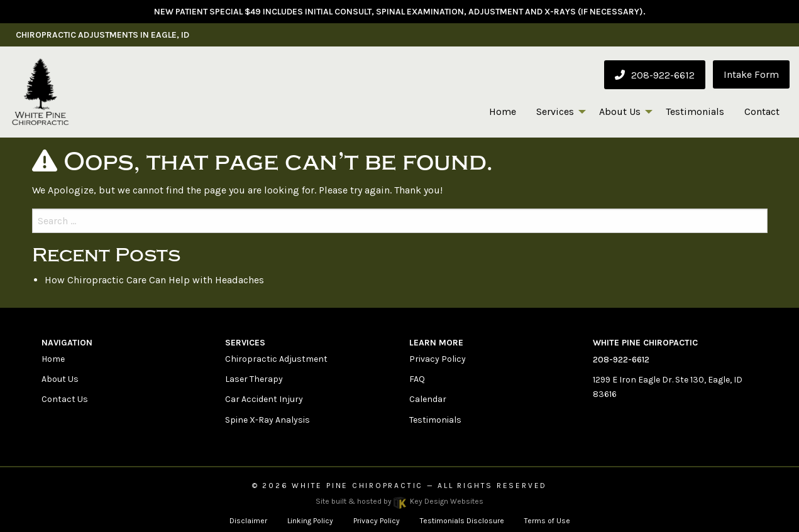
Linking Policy (310, 521)
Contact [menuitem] (762, 111)
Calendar (428, 399)
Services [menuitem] (555, 111)
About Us (60, 379)
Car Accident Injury (264, 399)
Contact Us (65, 399)
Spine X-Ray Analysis (267, 420)
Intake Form (751, 74)
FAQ (417, 379)
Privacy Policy (438, 359)
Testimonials (435, 420)
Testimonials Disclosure (462, 521)
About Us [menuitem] (620, 111)
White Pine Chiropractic (357, 486)
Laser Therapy (254, 379)
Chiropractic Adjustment (276, 359)
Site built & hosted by (399, 501)
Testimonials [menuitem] (695, 111)
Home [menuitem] (503, 111)
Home (53, 359)
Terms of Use (547, 521)
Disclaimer (248, 521)
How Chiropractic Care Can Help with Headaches (154, 280)
